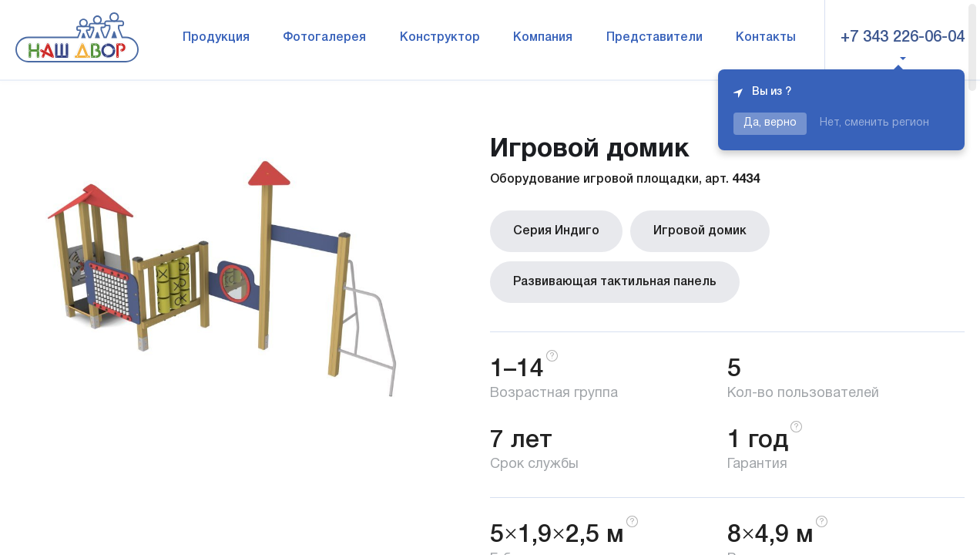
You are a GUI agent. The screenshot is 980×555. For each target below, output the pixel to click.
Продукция (216, 38)
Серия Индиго (556, 231)
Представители (654, 38)
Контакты (766, 38)
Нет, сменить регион (874, 123)
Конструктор (440, 38)
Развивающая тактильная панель (615, 282)
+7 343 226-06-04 (903, 38)
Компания (543, 38)
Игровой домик (700, 231)
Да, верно (770, 123)
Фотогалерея (324, 38)
